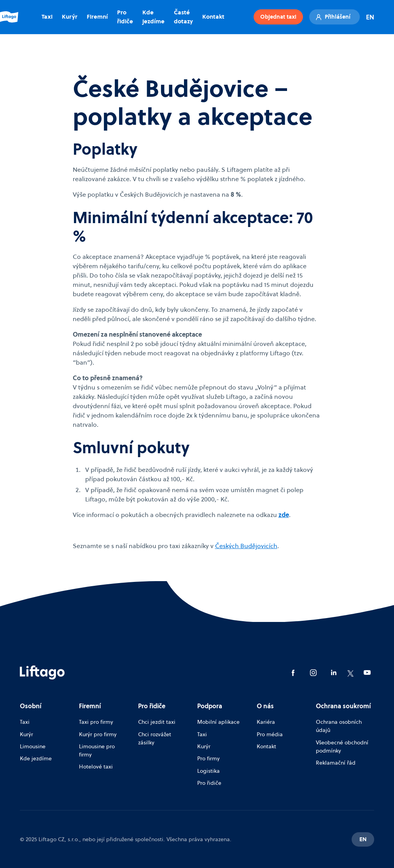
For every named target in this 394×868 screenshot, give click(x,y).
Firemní (97, 17)
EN (370, 17)
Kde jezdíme (153, 17)
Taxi (47, 17)
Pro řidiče (125, 17)
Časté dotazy (183, 17)
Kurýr (70, 17)
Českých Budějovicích (246, 546)
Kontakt (213, 17)
